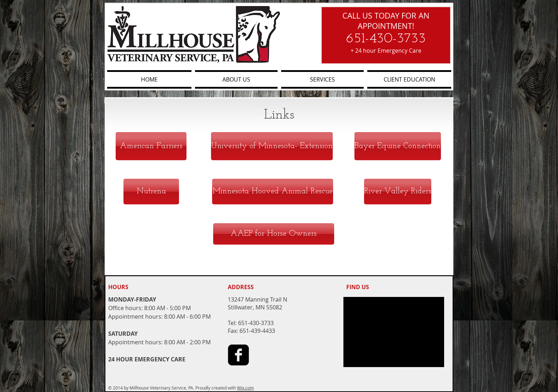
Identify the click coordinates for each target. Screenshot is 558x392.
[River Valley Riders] (398, 192)
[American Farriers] (151, 146)
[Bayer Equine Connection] (398, 146)
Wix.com (245, 388)
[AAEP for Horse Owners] (274, 234)
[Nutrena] (151, 192)
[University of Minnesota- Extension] (272, 146)
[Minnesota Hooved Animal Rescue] (273, 192)
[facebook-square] (238, 355)
